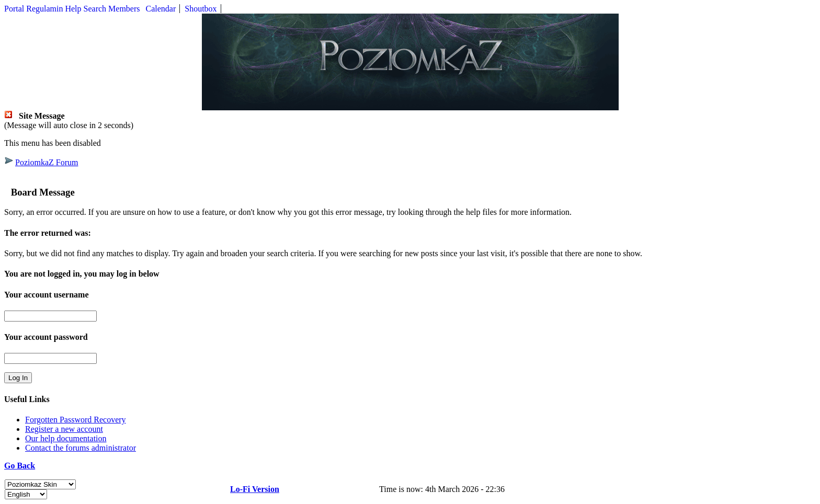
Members (124, 9)
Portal (14, 9)
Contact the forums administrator (81, 448)
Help (73, 9)
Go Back (20, 466)
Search (95, 9)
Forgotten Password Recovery (76, 420)
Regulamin (44, 9)
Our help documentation (66, 438)
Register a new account (64, 429)
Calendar (161, 9)
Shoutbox (201, 9)
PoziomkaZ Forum (47, 162)
